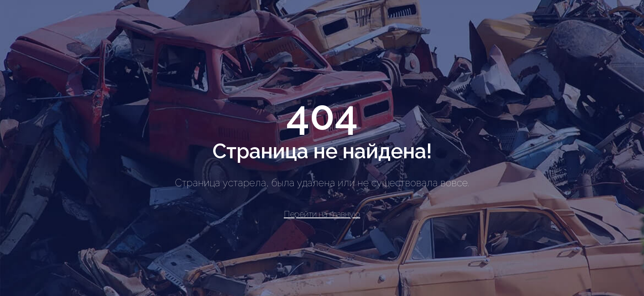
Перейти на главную (322, 214)
